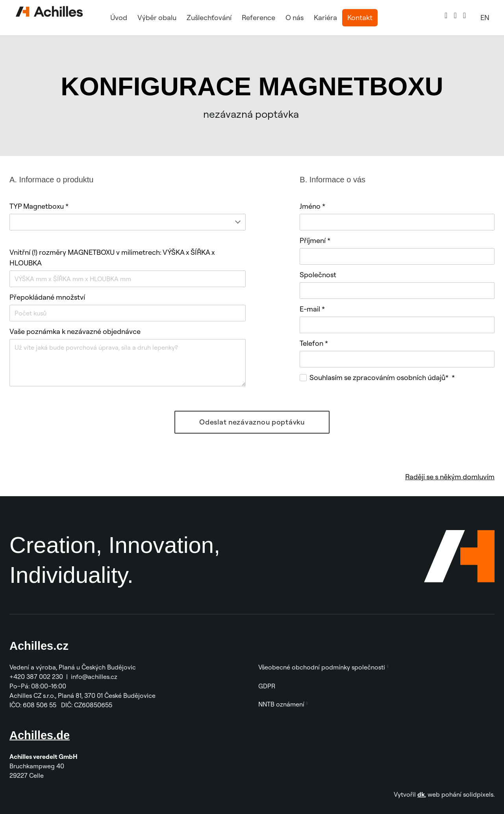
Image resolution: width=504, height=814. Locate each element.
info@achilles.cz (95, 677)
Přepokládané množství (47, 297)
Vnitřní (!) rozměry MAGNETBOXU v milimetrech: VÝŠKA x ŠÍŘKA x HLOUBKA (112, 258)
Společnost (318, 275)
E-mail (312, 309)
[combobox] (128, 222)
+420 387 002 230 (36, 677)
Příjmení (315, 240)
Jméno (312, 206)
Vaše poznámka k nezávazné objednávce (75, 331)
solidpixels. (479, 794)
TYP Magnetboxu (39, 206)
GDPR (267, 686)
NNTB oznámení (281, 704)
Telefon (314, 343)
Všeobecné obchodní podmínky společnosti (322, 667)
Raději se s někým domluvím (450, 477)
